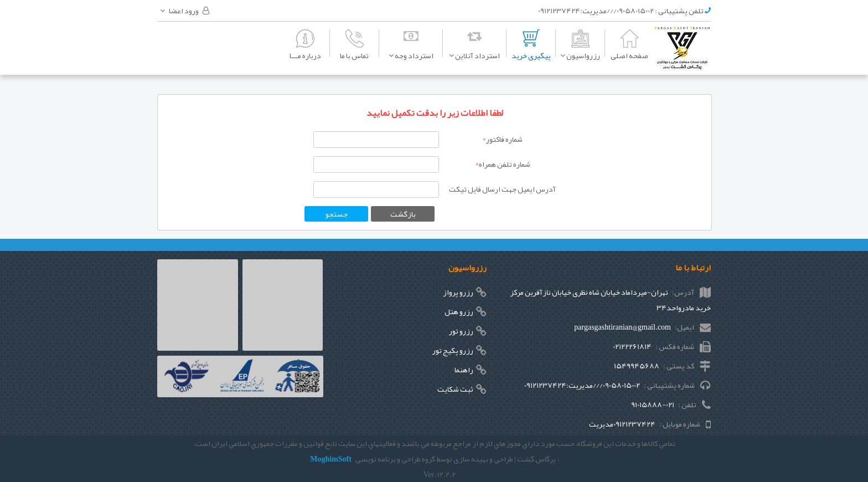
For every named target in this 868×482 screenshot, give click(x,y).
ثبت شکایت (455, 389)
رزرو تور (461, 331)
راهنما (464, 370)
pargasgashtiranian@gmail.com (622, 327)
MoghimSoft (331, 459)
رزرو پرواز (458, 292)
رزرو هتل (459, 311)
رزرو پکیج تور (453, 350)
